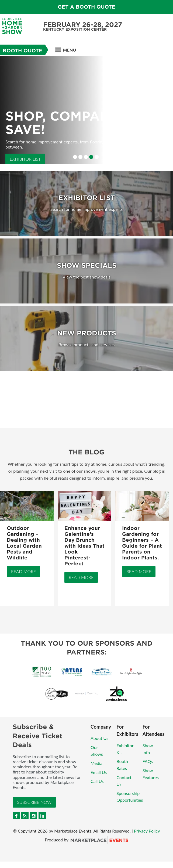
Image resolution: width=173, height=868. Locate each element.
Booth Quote (23, 51)
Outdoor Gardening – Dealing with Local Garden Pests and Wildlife (24, 543)
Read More (23, 571)
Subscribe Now (34, 802)
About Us (99, 738)
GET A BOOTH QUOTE (86, 7)
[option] (86, 110)
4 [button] (91, 157)
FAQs (148, 761)
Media (96, 763)
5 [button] (97, 157)
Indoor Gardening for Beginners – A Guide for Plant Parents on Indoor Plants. (142, 543)
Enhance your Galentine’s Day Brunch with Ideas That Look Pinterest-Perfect (84, 546)
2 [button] (80, 157)
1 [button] (75, 157)
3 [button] (86, 157)
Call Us (97, 781)
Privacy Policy (147, 831)
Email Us (99, 772)
